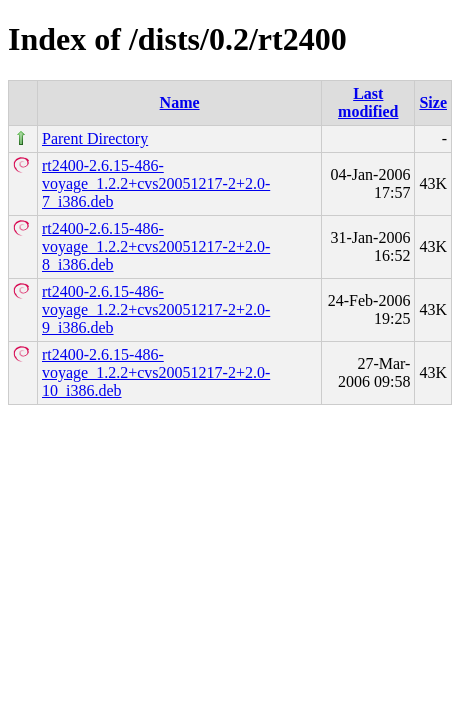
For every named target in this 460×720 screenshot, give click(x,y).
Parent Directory (95, 138)
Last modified (368, 102)
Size (433, 102)
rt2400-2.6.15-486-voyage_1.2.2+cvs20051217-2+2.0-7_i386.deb (156, 183)
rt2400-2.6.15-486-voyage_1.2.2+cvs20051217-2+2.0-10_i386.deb (156, 372)
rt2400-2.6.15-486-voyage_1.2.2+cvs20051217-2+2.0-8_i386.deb (156, 246)
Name (180, 102)
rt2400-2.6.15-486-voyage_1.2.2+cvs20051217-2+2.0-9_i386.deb (156, 309)
